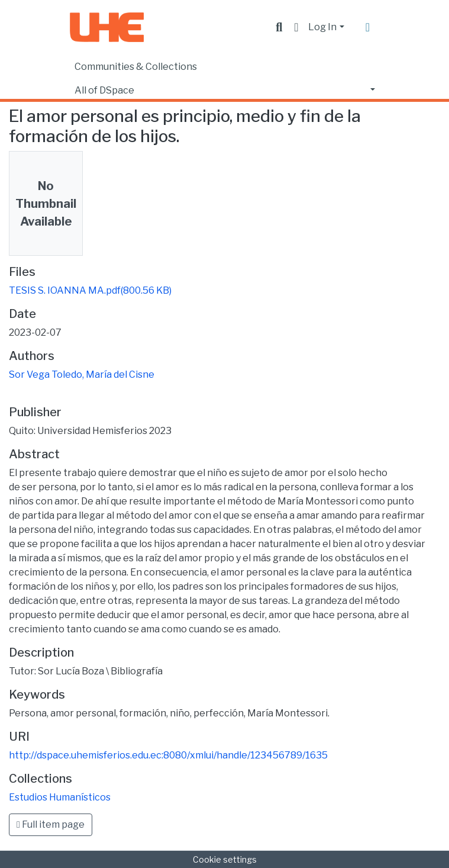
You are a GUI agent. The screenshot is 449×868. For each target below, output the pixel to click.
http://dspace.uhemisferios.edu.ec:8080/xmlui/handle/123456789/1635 (168, 755)
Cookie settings (225, 859)
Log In (322, 27)
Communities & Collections (136, 67)
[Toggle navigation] (368, 27)
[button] (296, 27)
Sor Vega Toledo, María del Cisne (82, 374)
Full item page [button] (51, 824)
